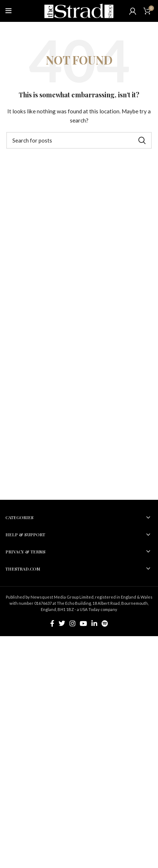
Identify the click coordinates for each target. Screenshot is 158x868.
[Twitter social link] (62, 623)
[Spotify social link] (105, 623)
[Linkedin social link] (94, 623)
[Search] (79, 140)
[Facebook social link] (52, 623)
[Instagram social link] (72, 623)
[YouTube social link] (83, 623)
